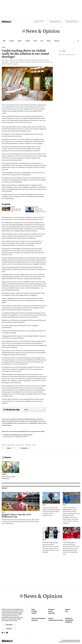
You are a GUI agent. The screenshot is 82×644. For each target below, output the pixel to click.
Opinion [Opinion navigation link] (20, 41)
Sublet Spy (28, 445)
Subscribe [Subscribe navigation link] (57, 41)
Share (9, 448)
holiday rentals (11, 445)
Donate (9, 629)
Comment (24, 448)
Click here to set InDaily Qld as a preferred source (18, 435)
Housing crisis (20, 445)
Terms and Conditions (38, 618)
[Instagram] (5, 633)
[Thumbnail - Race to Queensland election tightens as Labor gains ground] (72, 541)
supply (34, 445)
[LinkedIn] (7, 633)
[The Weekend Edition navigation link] (57, 22)
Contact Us (69, 618)
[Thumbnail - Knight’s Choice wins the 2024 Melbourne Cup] (12, 210)
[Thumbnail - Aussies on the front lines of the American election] (72, 508)
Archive (51, 618)
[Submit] (44, 410)
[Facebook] (2, 633)
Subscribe (9, 625)
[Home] (10, 22)
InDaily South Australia (56, 620)
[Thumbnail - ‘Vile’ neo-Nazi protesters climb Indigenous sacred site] (36, 210)
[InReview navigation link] (41, 22)
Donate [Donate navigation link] (49, 41)
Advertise (35, 620)
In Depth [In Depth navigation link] (28, 41)
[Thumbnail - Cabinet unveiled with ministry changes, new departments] (51, 540)
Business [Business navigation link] (12, 41)
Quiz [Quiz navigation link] (42, 41)
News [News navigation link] (4, 41)
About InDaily (77, 640)
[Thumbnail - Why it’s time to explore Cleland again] (10, 470)
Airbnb (4, 445)
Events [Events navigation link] (35, 41)
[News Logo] (41, 31)
